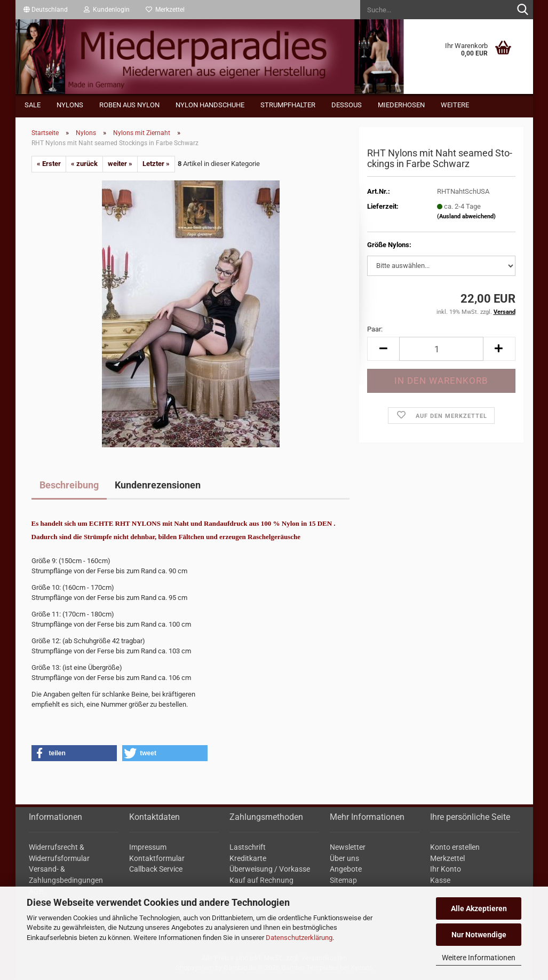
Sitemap (343, 880)
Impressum (148, 847)
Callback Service (156, 869)
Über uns (344, 858)
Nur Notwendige (479, 935)
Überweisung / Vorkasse (270, 869)
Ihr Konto (446, 869)
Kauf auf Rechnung (261, 880)
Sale (33, 105)
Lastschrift (248, 847)
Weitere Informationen (479, 958)
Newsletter (348, 847)
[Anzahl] (441, 349)
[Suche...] (523, 10)
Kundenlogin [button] (107, 10)
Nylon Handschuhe (210, 105)
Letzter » (156, 164)
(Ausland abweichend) (466, 216)
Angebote (346, 869)
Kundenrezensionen (158, 485)
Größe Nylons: (389, 245)
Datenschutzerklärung (299, 938)
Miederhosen (401, 105)
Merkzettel (165, 10)
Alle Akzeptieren (479, 908)
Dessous (347, 105)
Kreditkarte (248, 858)
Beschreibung (69, 485)
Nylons (70, 105)
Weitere (455, 105)
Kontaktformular (157, 858)
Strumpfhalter (288, 105)
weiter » (120, 164)
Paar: (375, 329)
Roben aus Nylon (129, 105)
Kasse (440, 880)
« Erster (49, 164)
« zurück (84, 164)
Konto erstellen (455, 847)
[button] (46, 10)
